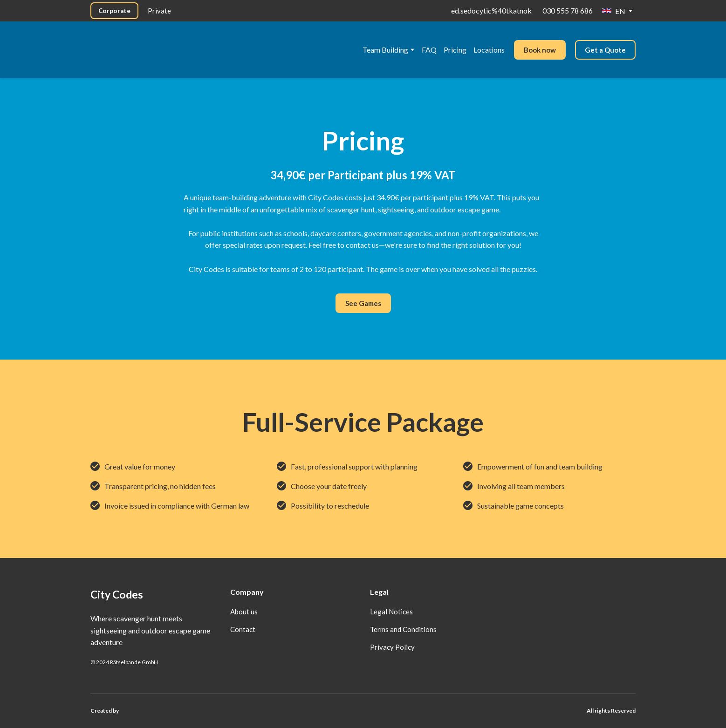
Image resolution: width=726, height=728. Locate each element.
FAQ (429, 50)
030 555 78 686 (568, 10)
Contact (243, 629)
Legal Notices (391, 612)
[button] (114, 11)
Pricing (455, 50)
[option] (614, 11)
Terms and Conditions (403, 629)
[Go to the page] (157, 41)
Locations (489, 50)
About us (244, 612)
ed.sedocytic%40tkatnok (491, 10)
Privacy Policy (392, 647)
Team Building (385, 50)
